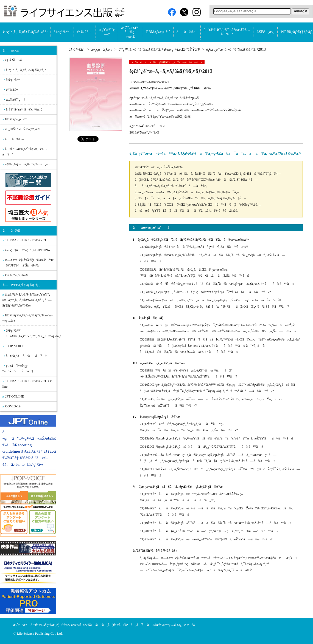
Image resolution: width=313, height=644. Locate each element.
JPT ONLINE (15, 396)
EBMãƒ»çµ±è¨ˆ (158, 32)
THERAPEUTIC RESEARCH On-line (28, 384)
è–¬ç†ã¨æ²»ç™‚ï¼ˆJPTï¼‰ (28, 250)
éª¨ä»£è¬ (85, 32)
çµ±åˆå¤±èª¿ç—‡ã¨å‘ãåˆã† (18, 368)
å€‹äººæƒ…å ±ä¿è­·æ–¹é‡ (178, 625)
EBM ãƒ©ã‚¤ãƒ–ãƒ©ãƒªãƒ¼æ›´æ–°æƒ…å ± (28, 318)
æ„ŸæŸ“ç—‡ (107, 32)
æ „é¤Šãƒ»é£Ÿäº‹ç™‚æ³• (23, 129)
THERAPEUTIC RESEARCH (26, 240)
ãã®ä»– (187, 32)
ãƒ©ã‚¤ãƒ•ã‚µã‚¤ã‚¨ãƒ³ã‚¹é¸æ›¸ (28, 164)
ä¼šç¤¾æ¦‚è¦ (51, 625)
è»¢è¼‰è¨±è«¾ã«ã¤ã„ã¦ (90, 625)
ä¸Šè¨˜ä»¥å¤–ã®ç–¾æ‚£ (24, 109)
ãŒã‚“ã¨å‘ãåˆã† (26, 356)
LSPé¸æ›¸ (266, 32)
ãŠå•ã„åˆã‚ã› (136, 625)
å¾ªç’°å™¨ (62, 32)
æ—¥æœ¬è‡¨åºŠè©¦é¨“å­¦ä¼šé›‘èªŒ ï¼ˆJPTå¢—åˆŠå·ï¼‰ (28, 263)
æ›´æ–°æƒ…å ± (24, 625)
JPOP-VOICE (15, 346)
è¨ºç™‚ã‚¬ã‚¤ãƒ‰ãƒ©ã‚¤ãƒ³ (25, 32)
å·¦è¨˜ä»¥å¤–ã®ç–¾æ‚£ (130, 32)
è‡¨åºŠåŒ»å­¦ (14, 60)
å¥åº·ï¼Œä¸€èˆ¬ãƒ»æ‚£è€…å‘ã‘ (227, 32)
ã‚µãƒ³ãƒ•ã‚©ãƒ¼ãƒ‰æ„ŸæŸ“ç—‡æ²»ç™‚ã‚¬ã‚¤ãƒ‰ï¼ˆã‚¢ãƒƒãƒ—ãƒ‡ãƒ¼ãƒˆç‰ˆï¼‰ (28, 300)
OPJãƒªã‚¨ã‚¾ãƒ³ (17, 275)
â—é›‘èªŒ (12, 231)
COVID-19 (13, 406)
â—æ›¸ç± (12, 50)
